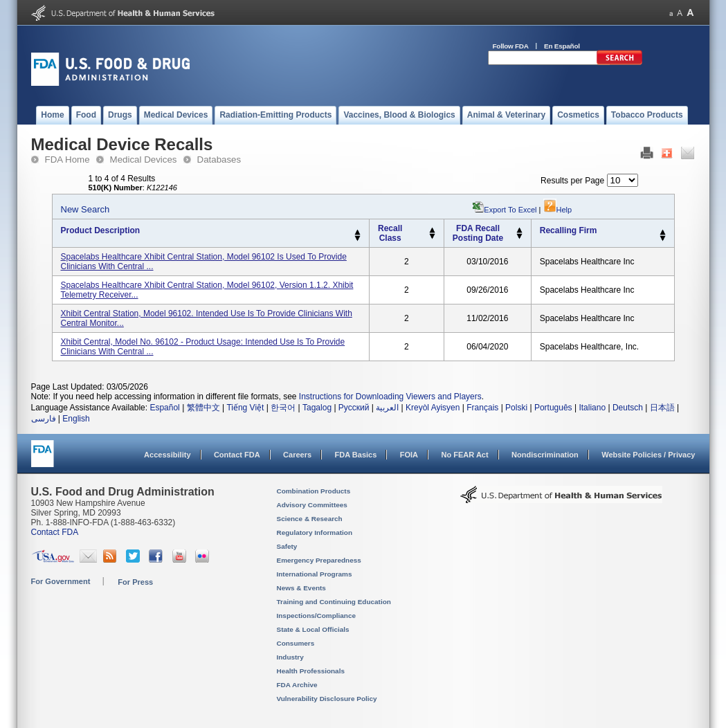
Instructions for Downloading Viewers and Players (390, 397)
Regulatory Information (315, 533)
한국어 (283, 408)
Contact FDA (237, 455)
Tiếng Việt (245, 408)
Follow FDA (511, 46)
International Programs (315, 574)
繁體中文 (203, 408)
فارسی (44, 419)
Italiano (592, 408)
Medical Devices (144, 160)
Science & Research (310, 519)
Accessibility (167, 455)
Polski (516, 408)
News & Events (301, 588)
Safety (287, 546)
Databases (219, 160)
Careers (297, 455)
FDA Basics (355, 455)
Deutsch (628, 408)
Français (482, 408)
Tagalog (317, 408)
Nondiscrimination (545, 455)
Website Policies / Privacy (648, 455)
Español (164, 408)
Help (558, 210)
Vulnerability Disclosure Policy (327, 699)
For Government (61, 581)
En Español (562, 46)
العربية (387, 408)
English (76, 419)
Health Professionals (311, 671)
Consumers (296, 643)
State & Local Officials (313, 629)
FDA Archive (297, 685)
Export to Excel (510, 210)
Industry (290, 657)
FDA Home (67, 160)
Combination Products (314, 491)
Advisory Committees (312, 505)
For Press (135, 582)
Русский (354, 408)
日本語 (662, 408)
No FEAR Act (464, 455)
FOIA (409, 455)
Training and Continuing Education (334, 602)
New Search (85, 209)
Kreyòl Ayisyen (433, 408)
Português (553, 408)
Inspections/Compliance (317, 616)
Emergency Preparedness (319, 560)
